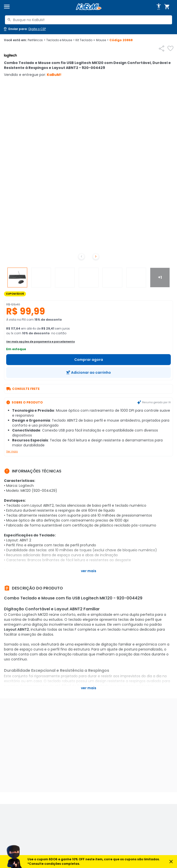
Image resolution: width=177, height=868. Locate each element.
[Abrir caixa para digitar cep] (24, 29)
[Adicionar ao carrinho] (88, 372)
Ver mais (12, 451)
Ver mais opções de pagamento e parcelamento (40, 342)
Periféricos (37, 40)
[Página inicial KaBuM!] (89, 7)
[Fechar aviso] (171, 862)
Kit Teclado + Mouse (92, 40)
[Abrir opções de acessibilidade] (159, 7)
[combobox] (88, 20)
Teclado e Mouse (60, 40)
